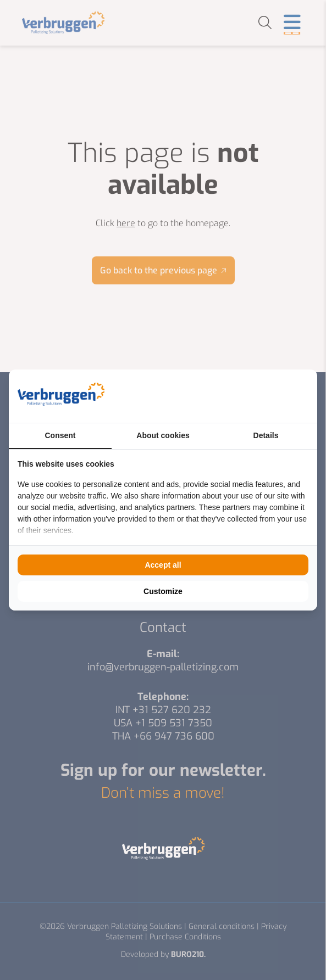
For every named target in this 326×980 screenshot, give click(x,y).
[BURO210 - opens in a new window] (267, 396)
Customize (163, 591)
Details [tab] (266, 435)
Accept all (163, 565)
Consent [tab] (60, 435)
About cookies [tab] (163, 435)
